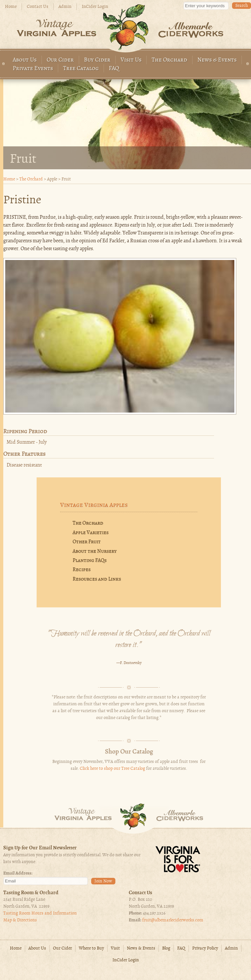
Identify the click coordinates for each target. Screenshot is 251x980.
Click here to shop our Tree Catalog (112, 769)
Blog (166, 948)
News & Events (217, 60)
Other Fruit (87, 542)
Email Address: (18, 873)
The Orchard (169, 60)
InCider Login (95, 7)
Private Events (33, 69)
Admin (65, 7)
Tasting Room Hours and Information (40, 913)
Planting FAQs (90, 561)
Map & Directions (20, 920)
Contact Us (38, 7)
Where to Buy (91, 948)
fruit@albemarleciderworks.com (173, 920)
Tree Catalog (81, 69)
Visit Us (131, 60)
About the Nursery (95, 551)
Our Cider (60, 60)
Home (11, 7)
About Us (25, 60)
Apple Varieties (91, 533)
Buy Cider (97, 60)
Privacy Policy (205, 948)
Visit (115, 948)
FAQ (114, 69)
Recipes (82, 570)
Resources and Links (97, 579)
